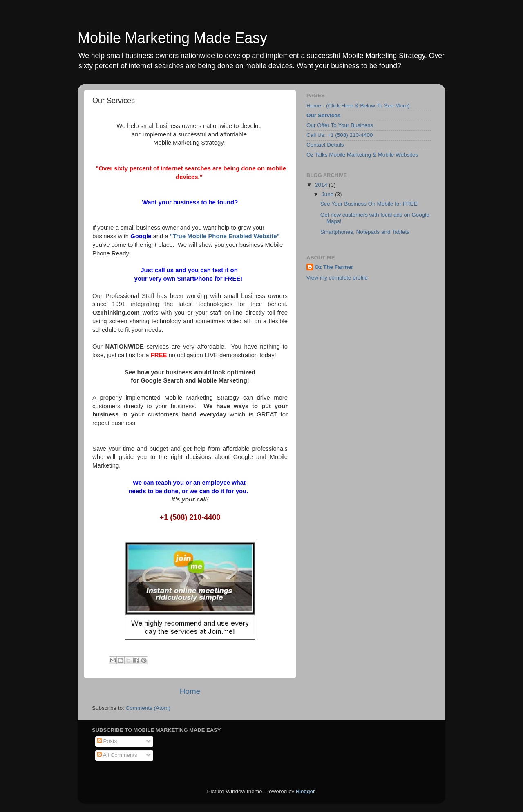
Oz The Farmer (334, 267)
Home (190, 691)
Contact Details (325, 145)
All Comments (117, 755)
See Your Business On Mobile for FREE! (370, 204)
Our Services (323, 115)
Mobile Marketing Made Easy (172, 38)
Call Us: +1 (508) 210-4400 (340, 135)
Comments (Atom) (148, 708)
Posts (107, 741)
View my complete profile (337, 278)
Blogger (305, 791)
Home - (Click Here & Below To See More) (358, 106)
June (328, 194)
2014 (322, 185)
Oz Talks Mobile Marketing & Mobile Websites (362, 155)
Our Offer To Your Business (340, 125)
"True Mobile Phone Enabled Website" (225, 236)
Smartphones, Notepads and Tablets (365, 232)
